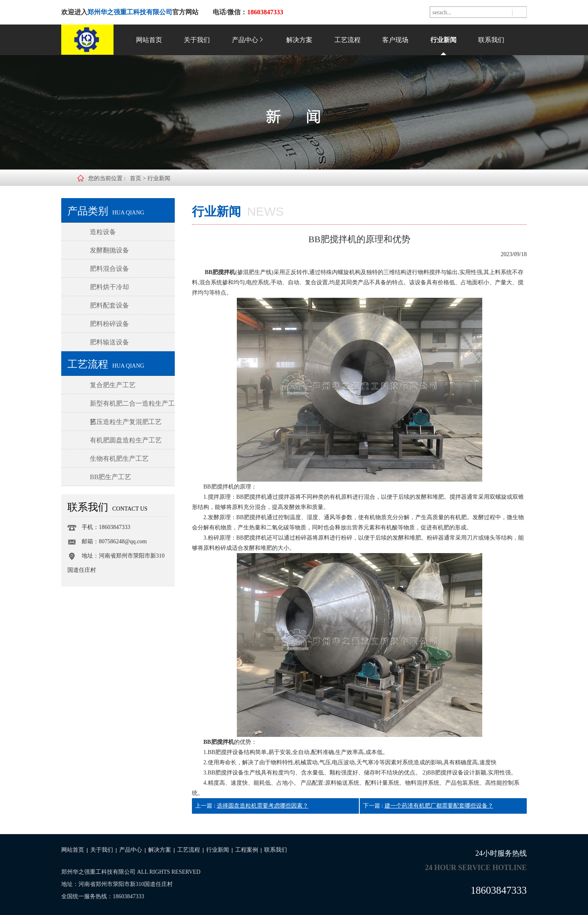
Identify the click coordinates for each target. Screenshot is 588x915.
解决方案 (299, 40)
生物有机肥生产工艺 (119, 459)
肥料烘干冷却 (109, 287)
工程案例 (247, 850)
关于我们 (197, 40)
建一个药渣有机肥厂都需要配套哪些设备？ (439, 806)
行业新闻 (443, 40)
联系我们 (491, 40)
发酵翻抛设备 (109, 250)
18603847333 (499, 890)
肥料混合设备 (109, 269)
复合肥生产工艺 (113, 385)
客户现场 (395, 40)
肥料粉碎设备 (109, 324)
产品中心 (248, 40)
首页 (136, 178)
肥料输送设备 (109, 342)
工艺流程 (347, 40)
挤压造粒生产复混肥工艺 (126, 422)
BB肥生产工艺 (110, 477)
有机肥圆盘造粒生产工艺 (126, 440)
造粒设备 (103, 232)
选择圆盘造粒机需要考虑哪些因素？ (263, 806)
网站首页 (149, 40)
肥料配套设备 (109, 305)
